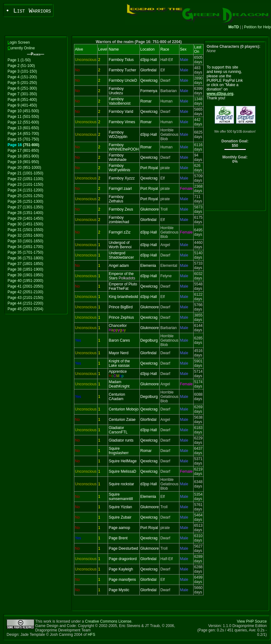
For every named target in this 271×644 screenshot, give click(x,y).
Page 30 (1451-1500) (25, 224)
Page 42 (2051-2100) (25, 292)
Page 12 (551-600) (23, 122)
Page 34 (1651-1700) (25, 247)
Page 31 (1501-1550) (25, 230)
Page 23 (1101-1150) (25, 184)
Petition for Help (257, 27)
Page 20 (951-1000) (24, 168)
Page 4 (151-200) (22, 77)
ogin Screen (19, 42)
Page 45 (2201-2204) (25, 309)
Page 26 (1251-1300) (25, 201)
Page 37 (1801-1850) (25, 264)
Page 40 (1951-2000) (25, 281)
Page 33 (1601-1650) (25, 241)
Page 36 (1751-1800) (25, 258)
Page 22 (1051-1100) (25, 179)
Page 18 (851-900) (23, 156)
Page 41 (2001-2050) (25, 286)
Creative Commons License (108, 621)
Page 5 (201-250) (22, 83)
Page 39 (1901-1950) (25, 275)
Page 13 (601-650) (23, 128)
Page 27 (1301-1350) (25, 207)
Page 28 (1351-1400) (25, 213)
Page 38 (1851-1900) (25, 269)
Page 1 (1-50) (19, 60)
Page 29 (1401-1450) (25, 218)
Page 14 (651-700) (23, 134)
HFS (91, 635)
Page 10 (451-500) (23, 111)
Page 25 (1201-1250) (25, 196)
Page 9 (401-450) (22, 105)
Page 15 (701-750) (23, 139)
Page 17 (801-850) (23, 151)
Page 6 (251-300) (22, 88)
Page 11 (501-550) (23, 117)
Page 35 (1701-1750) (25, 252)
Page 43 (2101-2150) (25, 298)
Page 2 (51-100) (21, 66)
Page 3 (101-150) (22, 71)
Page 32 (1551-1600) (25, 235)
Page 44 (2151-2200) (25, 303)
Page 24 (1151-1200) (25, 190)
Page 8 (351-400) (22, 100)
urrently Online (21, 48)
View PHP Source (252, 621)
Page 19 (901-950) (23, 162)
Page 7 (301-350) (22, 94)
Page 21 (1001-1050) (25, 173)
